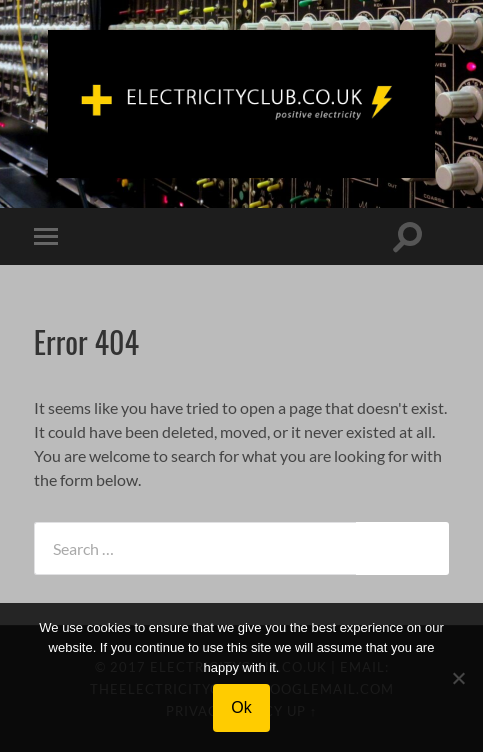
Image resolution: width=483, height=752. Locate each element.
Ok (241, 707)
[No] (458, 678)
